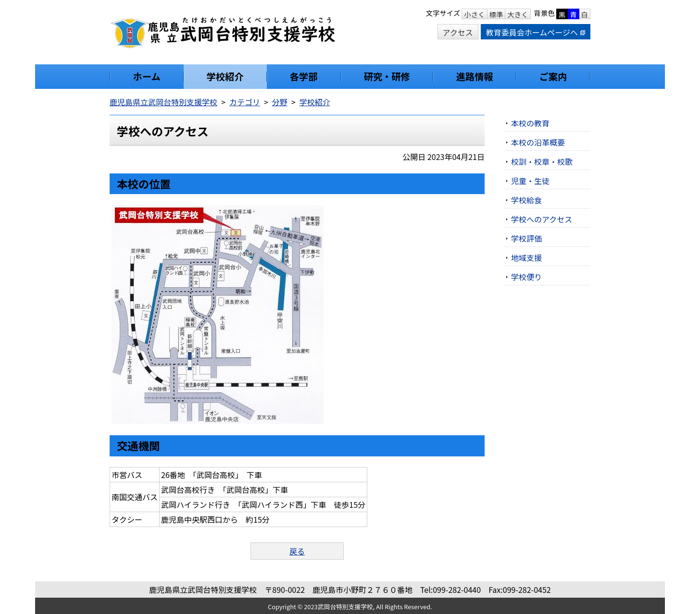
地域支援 (526, 258)
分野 (280, 102)
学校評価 (526, 238)
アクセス (458, 32)
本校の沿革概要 (538, 142)
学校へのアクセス (542, 219)
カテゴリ (245, 102)
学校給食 (526, 200)
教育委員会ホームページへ (536, 32)
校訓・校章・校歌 (542, 161)
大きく (518, 14)
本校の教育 (530, 123)
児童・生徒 (530, 181)
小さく (474, 14)
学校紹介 (315, 102)
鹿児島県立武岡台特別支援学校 (163, 102)
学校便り (526, 277)
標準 (496, 14)
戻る (297, 551)
